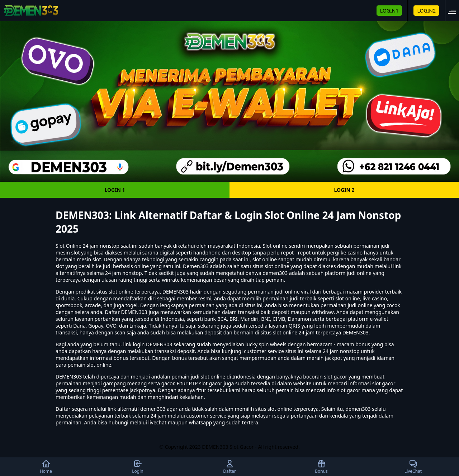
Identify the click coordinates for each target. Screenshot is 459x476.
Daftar (229, 467)
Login (138, 467)
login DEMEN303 (152, 344)
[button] (454, 11)
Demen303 (196, 266)
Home (46, 467)
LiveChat (413, 467)
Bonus (321, 467)
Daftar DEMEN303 (126, 312)
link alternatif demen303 (136, 409)
